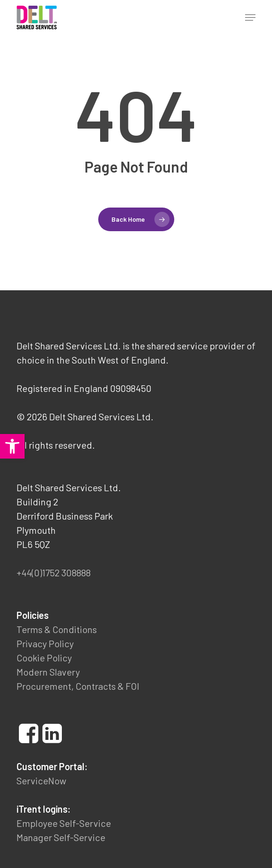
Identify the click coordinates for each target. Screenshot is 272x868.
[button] (12, 446)
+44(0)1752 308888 (54, 573)
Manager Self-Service (61, 837)
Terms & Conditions (57, 629)
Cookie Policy (44, 658)
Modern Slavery (48, 672)
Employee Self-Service (64, 823)
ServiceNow (41, 781)
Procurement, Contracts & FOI (78, 686)
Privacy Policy (45, 643)
